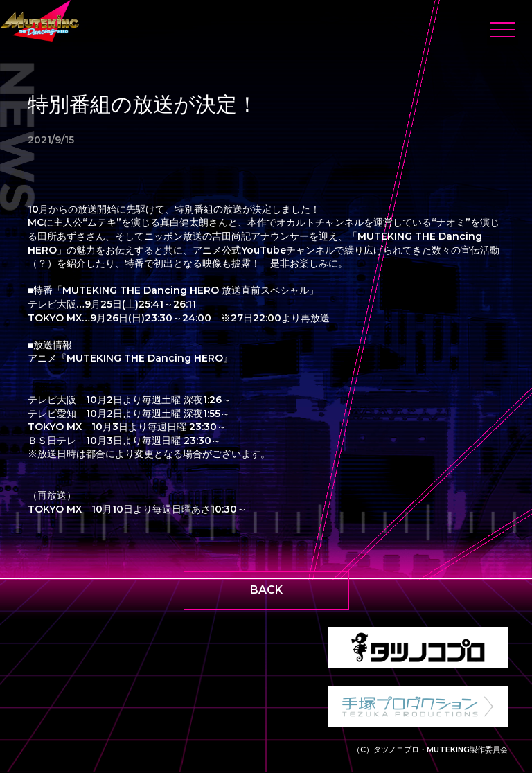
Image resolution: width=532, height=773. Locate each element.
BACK (266, 590)
